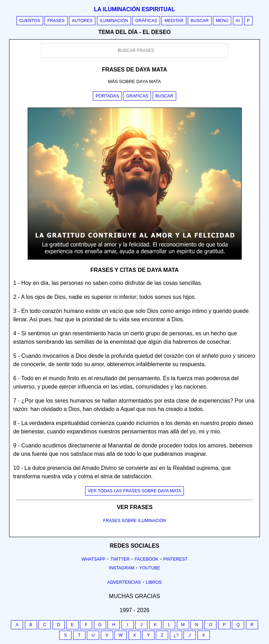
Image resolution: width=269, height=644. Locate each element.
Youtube (150, 568)
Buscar (199, 21)
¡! (190, 635)
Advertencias (124, 582)
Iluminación (114, 21)
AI (238, 21)
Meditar (174, 21)
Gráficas (146, 21)
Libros (154, 582)
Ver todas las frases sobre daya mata (135, 491)
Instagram (122, 568)
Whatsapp (94, 559)
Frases (56, 21)
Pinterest (175, 559)
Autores (82, 21)
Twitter (120, 559)
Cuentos (30, 21)
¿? (176, 635)
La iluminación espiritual (134, 9)
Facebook (146, 559)
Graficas (137, 96)
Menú (222, 21)
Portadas (107, 96)
